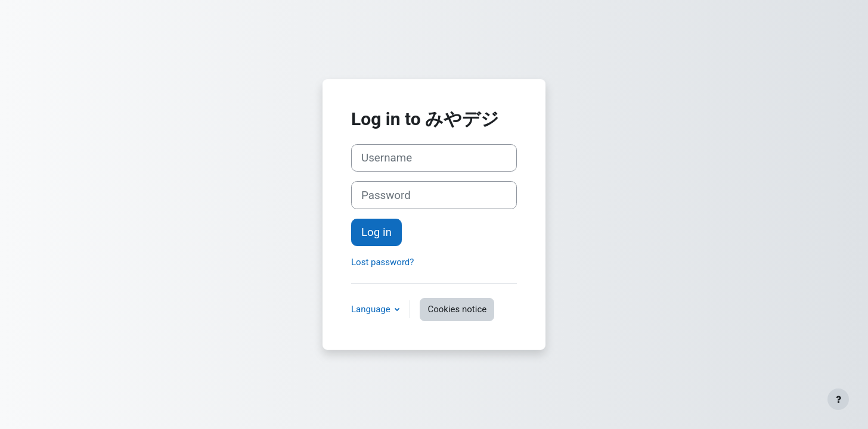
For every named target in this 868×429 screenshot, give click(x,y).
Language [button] (372, 309)
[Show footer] (838, 399)
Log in (376, 232)
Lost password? (382, 262)
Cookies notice (457, 309)
